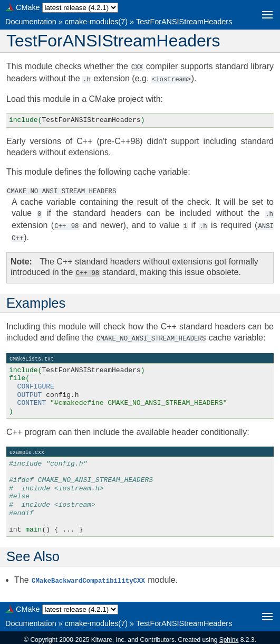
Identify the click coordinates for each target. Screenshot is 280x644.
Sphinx (229, 636)
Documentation (31, 22)
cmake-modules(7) (96, 22)
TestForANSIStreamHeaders (184, 22)
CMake (28, 7)
